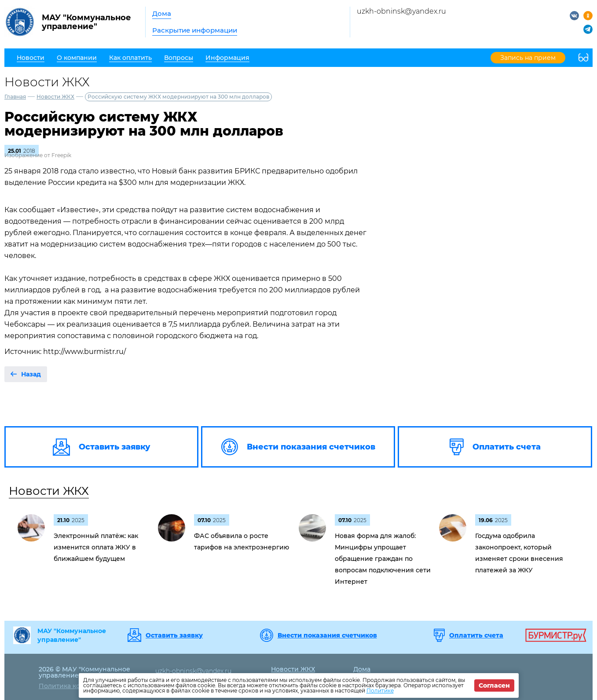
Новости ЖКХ (55, 97)
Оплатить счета (476, 635)
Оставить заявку (174, 635)
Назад (31, 374)
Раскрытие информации (195, 30)
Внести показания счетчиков (327, 635)
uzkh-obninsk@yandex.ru (401, 11)
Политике (380, 691)
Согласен (494, 685)
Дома (162, 13)
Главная (15, 97)
